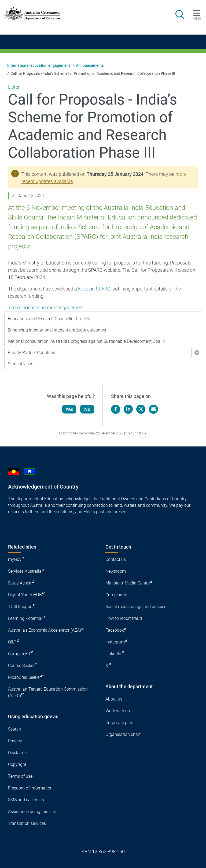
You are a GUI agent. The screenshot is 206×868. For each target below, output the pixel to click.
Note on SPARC (94, 289)
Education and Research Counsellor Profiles (49, 319)
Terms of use (20, 776)
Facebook (115, 630)
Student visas (21, 364)
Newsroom (116, 571)
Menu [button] (197, 18)
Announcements (90, 65)
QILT (12, 642)
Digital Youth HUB (25, 595)
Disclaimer (18, 753)
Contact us (116, 559)
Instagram (115, 642)
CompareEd (19, 654)
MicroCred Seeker (24, 677)
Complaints (116, 595)
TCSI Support (20, 607)
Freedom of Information (30, 788)
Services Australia (25, 571)
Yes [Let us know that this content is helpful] (70, 409)
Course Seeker (21, 666)
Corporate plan (119, 723)
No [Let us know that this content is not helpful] (88, 409)
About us (114, 699)
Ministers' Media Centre (128, 583)
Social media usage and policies (136, 607)
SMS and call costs (26, 800)
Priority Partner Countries (31, 353)
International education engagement (39, 65)
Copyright (17, 764)
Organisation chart (123, 734)
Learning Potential (25, 618)
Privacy (15, 741)
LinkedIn (113, 654)
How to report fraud (124, 618)
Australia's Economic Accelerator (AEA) (45, 630)
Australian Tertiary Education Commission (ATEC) (48, 692)
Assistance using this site (32, 812)
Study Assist (20, 583)
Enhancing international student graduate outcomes (57, 330)
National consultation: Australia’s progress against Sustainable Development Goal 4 (86, 341)
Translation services (27, 823)
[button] (197, 353)
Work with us (118, 711)
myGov (15, 559)
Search (14, 729)
